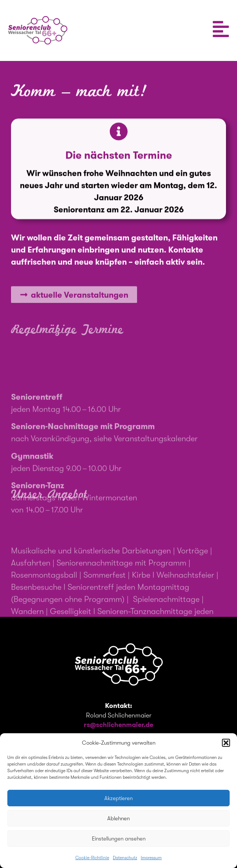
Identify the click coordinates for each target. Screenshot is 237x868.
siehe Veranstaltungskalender (146, 466)
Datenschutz (125, 858)
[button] (226, 743)
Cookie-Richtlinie (92, 858)
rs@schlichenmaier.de (118, 725)
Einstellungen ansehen (119, 839)
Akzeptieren (118, 798)
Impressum (151, 858)
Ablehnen (118, 818)
